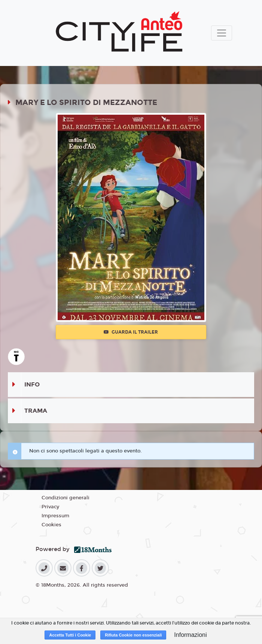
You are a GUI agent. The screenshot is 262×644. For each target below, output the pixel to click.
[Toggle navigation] (222, 33)
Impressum (55, 516)
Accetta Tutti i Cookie (70, 635)
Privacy (50, 507)
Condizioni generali (65, 498)
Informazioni (190, 635)
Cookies (51, 525)
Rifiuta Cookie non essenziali (133, 635)
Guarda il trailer (131, 332)
